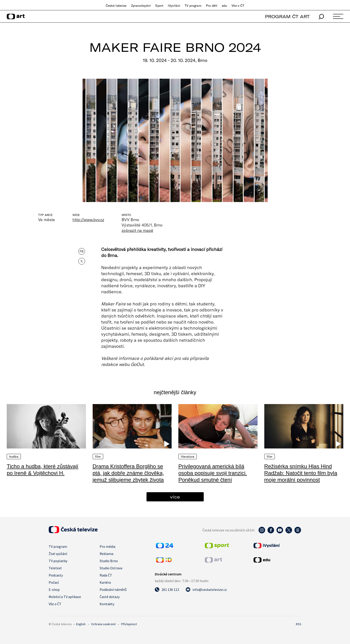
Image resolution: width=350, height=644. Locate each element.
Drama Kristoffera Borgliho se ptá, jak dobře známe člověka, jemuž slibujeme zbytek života (128, 473)
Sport (159, 6)
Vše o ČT (238, 6)
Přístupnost (129, 624)
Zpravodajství (141, 6)
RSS (299, 624)
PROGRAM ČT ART (287, 16)
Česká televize (116, 6)
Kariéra (105, 582)
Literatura (188, 457)
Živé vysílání (58, 554)
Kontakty (107, 604)
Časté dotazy (110, 597)
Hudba (14, 457)
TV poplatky (58, 561)
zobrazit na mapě (137, 230)
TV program (193, 6)
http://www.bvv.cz (88, 220)
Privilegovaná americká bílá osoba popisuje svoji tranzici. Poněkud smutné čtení (213, 473)
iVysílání (174, 6)
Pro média (107, 546)
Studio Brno (109, 561)
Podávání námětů (113, 590)
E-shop (54, 590)
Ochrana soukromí (103, 624)
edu (224, 6)
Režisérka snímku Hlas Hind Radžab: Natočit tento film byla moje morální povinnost (301, 473)
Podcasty (56, 575)
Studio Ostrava (111, 568)
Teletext (55, 568)
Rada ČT (106, 575)
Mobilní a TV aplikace (65, 597)
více (175, 497)
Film (98, 457)
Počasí (54, 582)
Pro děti (212, 6)
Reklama (106, 554)
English (81, 624)
